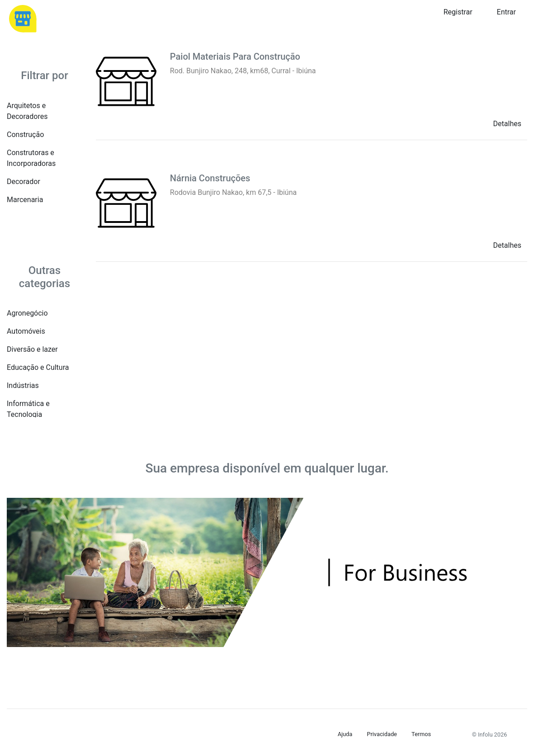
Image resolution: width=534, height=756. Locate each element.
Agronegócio (27, 313)
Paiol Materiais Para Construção (235, 57)
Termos (421, 734)
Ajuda (345, 734)
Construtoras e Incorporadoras (31, 158)
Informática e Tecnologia (28, 409)
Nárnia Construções (210, 178)
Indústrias (23, 385)
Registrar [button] (458, 12)
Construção (25, 135)
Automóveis (26, 331)
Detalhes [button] (507, 124)
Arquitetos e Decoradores (27, 111)
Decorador (24, 182)
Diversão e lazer (32, 349)
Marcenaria (25, 200)
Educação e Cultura (38, 367)
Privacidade (382, 734)
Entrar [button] (506, 12)
